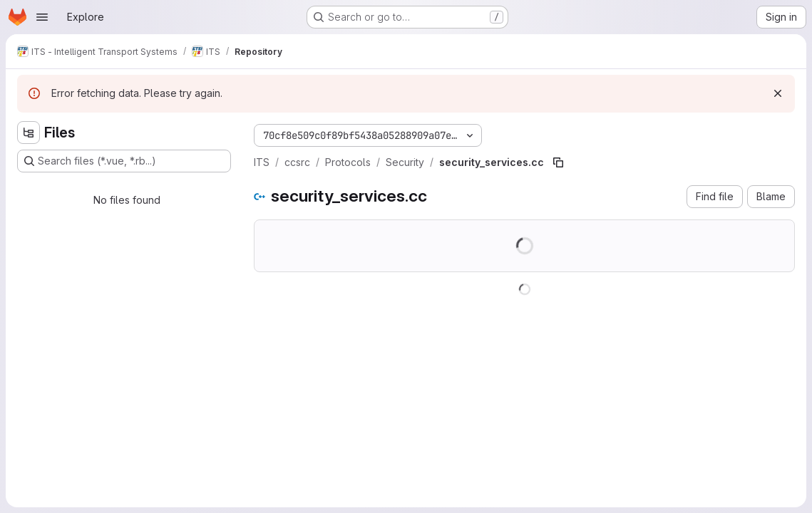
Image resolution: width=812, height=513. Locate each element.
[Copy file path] (558, 162)
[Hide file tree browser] (29, 133)
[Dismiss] (778, 93)
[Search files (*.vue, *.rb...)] (124, 161)
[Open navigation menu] (42, 17)
